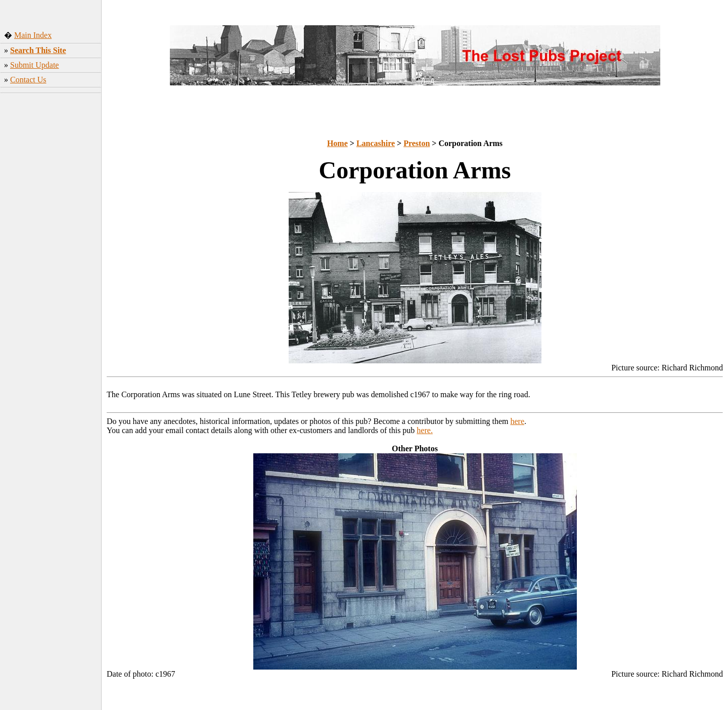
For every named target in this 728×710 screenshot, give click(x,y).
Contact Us (28, 80)
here (518, 421)
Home (337, 143)
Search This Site (38, 50)
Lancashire (376, 143)
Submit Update (34, 65)
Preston (417, 143)
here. (425, 430)
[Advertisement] (51, 247)
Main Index (33, 35)
